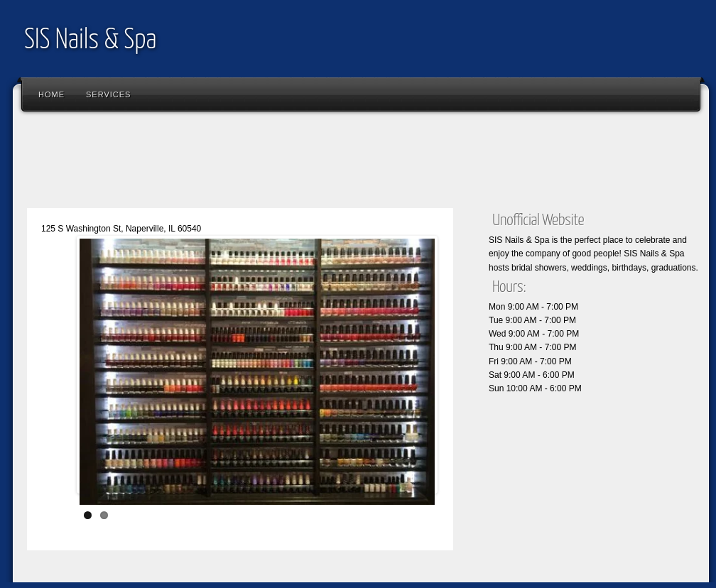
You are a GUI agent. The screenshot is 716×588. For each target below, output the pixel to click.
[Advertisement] (278, 163)
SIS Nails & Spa (90, 41)
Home (51, 94)
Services (108, 94)
